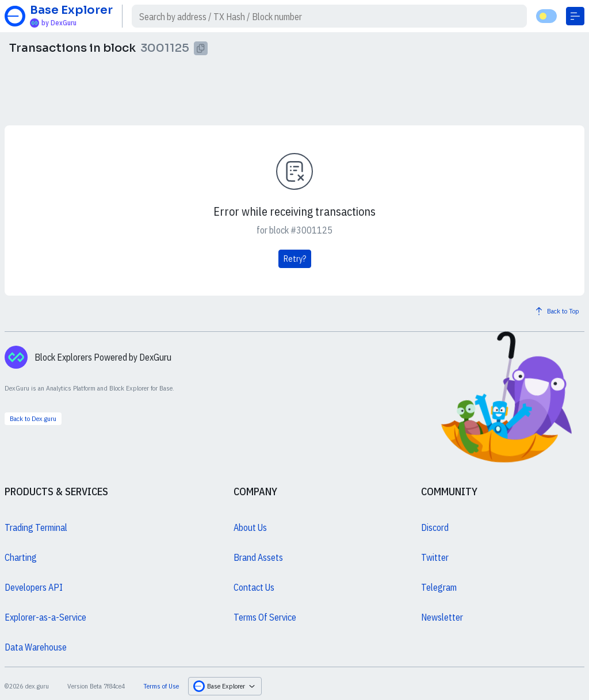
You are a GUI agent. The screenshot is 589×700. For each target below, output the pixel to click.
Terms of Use (161, 686)
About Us (250, 527)
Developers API (34, 587)
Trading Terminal (36, 527)
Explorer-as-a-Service (45, 617)
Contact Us (254, 587)
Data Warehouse (36, 647)
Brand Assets (258, 557)
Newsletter (442, 617)
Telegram (439, 587)
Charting (21, 557)
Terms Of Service (265, 617)
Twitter (435, 557)
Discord (435, 527)
